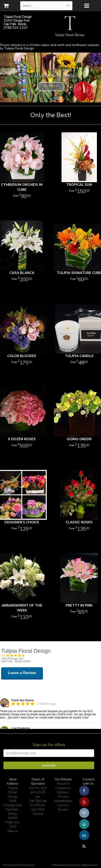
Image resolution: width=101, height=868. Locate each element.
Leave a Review (63, 807)
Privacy (63, 797)
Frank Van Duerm (23, 700)
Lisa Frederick (21, 728)
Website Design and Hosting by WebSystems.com (75, 865)
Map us (13, 831)
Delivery (63, 792)
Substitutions (63, 801)
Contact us (63, 788)
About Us (63, 784)
